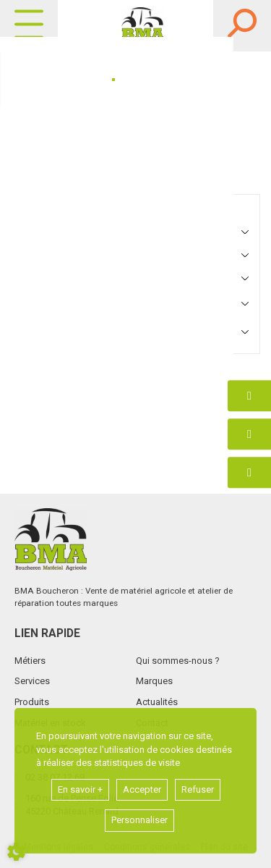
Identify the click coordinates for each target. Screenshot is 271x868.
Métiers (30, 661)
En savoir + (80, 789)
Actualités (157, 702)
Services (32, 681)
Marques (154, 681)
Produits (32, 702)
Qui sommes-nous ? (178, 661)
